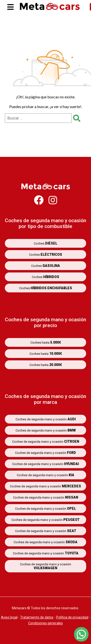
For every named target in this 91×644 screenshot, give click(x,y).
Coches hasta (46, 342)
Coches (45, 243)
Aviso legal (9, 617)
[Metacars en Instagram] (53, 203)
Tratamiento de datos (37, 617)
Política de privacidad (72, 617)
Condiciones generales (45, 623)
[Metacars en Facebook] (39, 203)
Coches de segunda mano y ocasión (46, 419)
